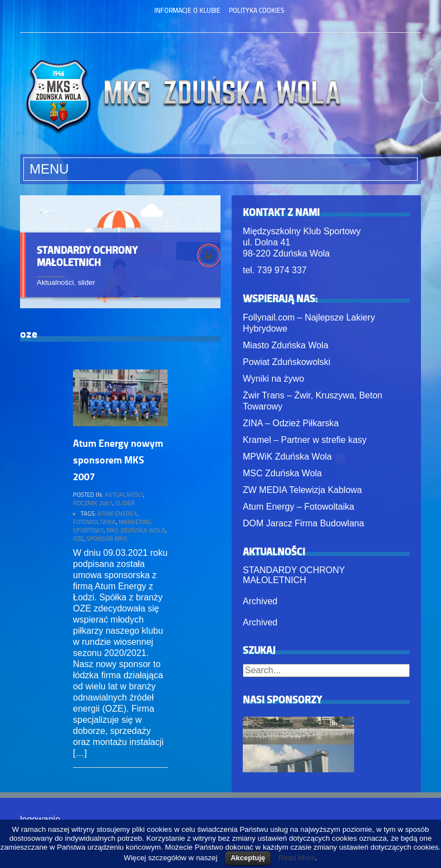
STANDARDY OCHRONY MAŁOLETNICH (87, 256)
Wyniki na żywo (273, 379)
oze (78, 538)
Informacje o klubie (187, 10)
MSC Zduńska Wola (282, 473)
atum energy (117, 513)
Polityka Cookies (256, 10)
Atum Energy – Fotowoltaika (298, 507)
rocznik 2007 (93, 503)
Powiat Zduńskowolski (286, 362)
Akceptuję (248, 858)
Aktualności (55, 282)
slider (87, 282)
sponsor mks (107, 538)
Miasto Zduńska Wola (286, 345)
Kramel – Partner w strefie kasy (305, 440)
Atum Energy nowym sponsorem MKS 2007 (118, 460)
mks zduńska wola (136, 530)
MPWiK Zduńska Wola (287, 457)
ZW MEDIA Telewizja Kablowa (302, 490)
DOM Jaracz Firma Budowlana (303, 523)
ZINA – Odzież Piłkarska (291, 423)
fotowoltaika (94, 522)
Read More (297, 858)
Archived (260, 601)
